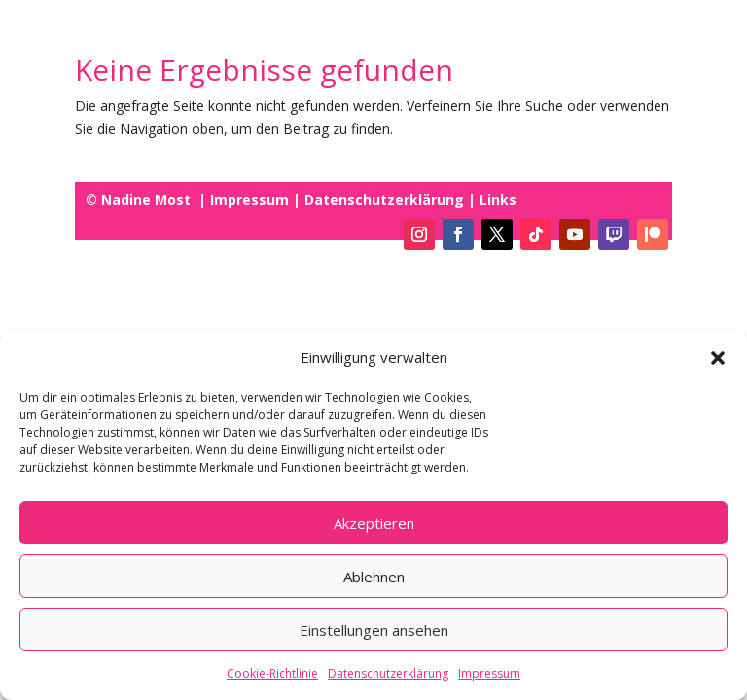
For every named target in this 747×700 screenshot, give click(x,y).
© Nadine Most (140, 200)
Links (496, 200)
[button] (718, 359)
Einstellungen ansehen (374, 631)
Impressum (489, 674)
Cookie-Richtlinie (272, 674)
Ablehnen (374, 577)
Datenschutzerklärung (388, 674)
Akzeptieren (374, 524)
